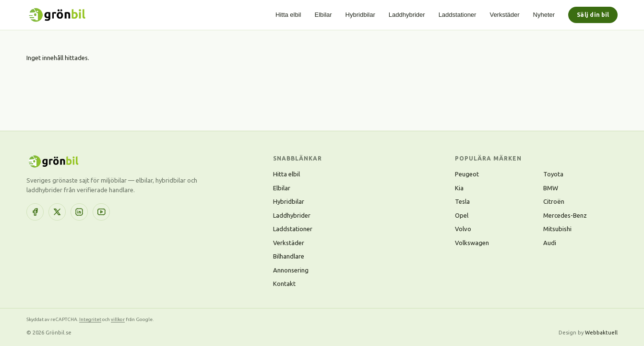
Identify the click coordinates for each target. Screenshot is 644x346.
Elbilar (323, 15)
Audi (550, 243)
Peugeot (467, 174)
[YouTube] (101, 212)
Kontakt (284, 284)
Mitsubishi (557, 229)
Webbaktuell (601, 333)
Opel (462, 215)
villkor (118, 319)
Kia (459, 188)
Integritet (90, 319)
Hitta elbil (288, 15)
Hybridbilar (360, 15)
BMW (551, 188)
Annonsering (291, 270)
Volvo (463, 229)
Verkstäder (504, 15)
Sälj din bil (593, 15)
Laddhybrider (407, 15)
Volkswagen (472, 243)
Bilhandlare (289, 256)
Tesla (462, 201)
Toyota (553, 174)
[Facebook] (35, 212)
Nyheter (544, 15)
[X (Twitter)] (57, 212)
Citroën (554, 201)
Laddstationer (458, 15)
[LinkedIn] (79, 212)
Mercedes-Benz (565, 215)
